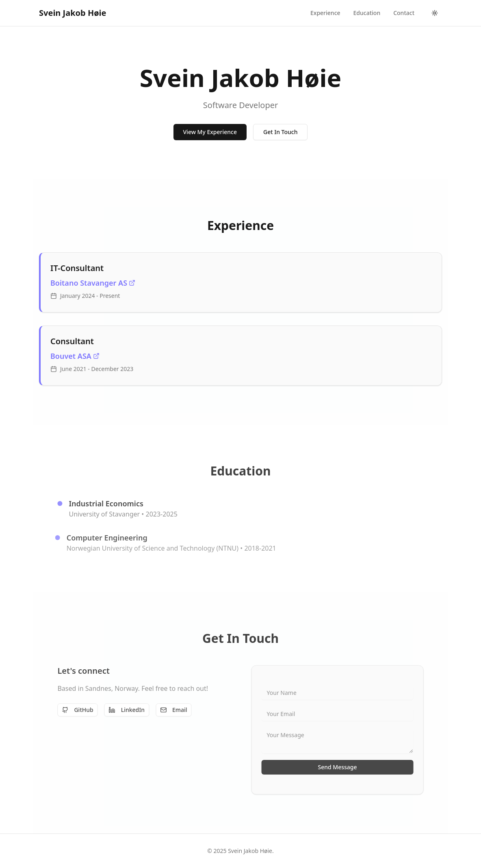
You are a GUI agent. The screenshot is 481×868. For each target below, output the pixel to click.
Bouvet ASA (75, 356)
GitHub (73, 710)
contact (404, 13)
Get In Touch (280, 132)
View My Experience (210, 132)
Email (169, 710)
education (367, 13)
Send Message (342, 767)
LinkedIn (122, 710)
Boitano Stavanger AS (93, 283)
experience (325, 13)
